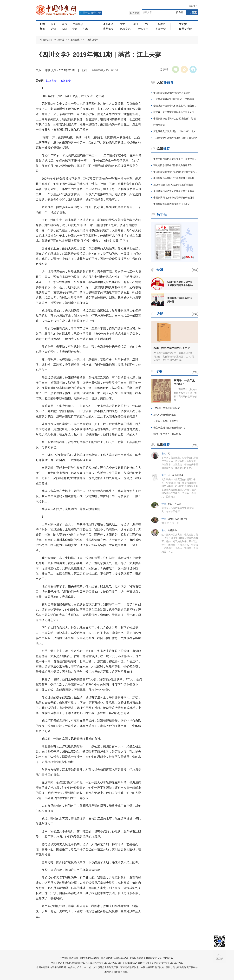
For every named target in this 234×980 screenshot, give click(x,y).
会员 (64, 24)
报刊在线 (75, 40)
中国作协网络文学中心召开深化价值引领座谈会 (176, 198)
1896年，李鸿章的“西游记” (167, 408)
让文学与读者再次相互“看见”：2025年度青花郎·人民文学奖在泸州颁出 (176, 99)
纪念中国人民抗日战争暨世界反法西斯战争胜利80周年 (180, 284)
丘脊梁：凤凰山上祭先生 (166, 421)
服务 (53, 24)
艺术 (85, 29)
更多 (195, 270)
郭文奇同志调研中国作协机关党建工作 (173, 165)
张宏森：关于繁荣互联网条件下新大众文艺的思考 (176, 112)
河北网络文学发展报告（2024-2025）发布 (175, 131)
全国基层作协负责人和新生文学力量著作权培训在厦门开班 (176, 106)
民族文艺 (125, 29)
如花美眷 (172, 530)
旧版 (194, 6)
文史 (123, 24)
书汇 (148, 24)
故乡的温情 (159, 125)
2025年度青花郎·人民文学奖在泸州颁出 (173, 185)
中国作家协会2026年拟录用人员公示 (172, 93)
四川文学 (66, 81)
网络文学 (143, 29)
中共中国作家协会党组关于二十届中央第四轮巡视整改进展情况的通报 (176, 159)
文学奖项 (78, 24)
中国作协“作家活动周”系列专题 (180, 300)
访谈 (53, 29)
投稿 (64, 29)
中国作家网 (46, 40)
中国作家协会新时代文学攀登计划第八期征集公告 (176, 178)
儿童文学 (161, 29)
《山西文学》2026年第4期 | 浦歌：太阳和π (175, 138)
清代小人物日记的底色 (165, 415)
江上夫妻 (51, 81)
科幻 (135, 24)
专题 (75, 29)
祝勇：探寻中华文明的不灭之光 (172, 348)
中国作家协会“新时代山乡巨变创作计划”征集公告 (176, 119)
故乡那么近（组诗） (178, 519)
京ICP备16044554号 (90, 958)
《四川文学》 (92, 40)
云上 (170, 454)
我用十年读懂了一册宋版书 (167, 434)
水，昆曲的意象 (176, 475)
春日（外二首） (176, 504)
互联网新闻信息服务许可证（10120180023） (152, 958)
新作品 (161, 24)
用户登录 (135, 13)
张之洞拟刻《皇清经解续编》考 (169, 428)
